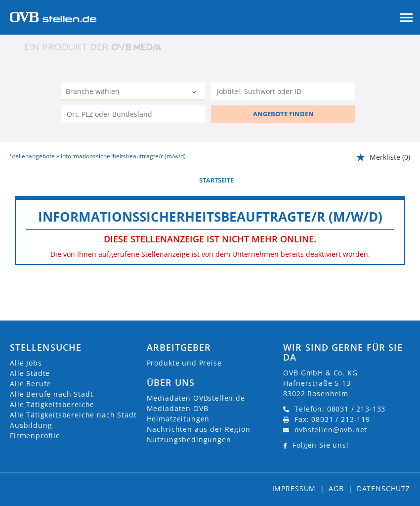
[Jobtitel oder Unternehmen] (283, 92)
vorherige (27, 180)
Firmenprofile (35, 436)
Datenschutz (383, 488)
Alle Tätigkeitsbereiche (52, 404)
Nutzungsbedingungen (189, 439)
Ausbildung (31, 425)
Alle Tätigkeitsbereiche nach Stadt (73, 415)
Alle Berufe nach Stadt (51, 394)
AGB (336, 488)
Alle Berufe (30, 384)
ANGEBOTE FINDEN (283, 114)
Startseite (216, 180)
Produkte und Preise (184, 363)
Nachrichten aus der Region (199, 429)
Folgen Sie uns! (321, 445)
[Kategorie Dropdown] (195, 92)
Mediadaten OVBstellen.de (196, 398)
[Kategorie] (123, 92)
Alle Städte (30, 373)
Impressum (294, 488)
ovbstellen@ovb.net (331, 430)
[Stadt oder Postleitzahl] (133, 114)
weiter (399, 180)
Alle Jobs (26, 363)
